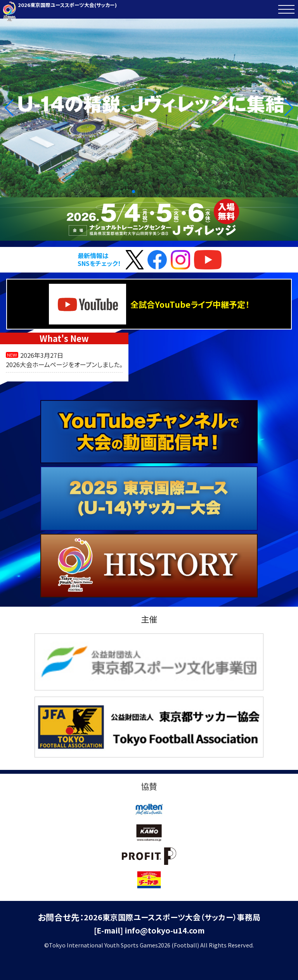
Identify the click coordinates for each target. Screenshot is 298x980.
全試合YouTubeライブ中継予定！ (149, 304)
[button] (9, 108)
